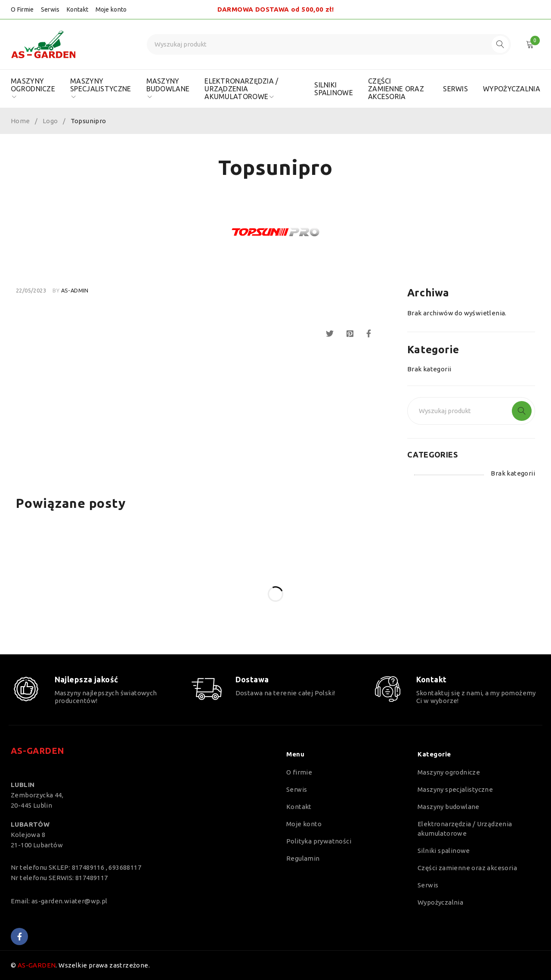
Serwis (50, 9)
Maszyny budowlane (449, 807)
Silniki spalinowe (444, 851)
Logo (50, 121)
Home (20, 121)
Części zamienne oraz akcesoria (467, 868)
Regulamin (303, 858)
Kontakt (77, 9)
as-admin (75, 290)
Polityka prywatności (319, 841)
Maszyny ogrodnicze (449, 772)
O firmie (299, 772)
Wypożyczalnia (440, 902)
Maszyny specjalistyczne (455, 789)
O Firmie (22, 9)
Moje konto (111, 9)
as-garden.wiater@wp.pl (70, 901)
